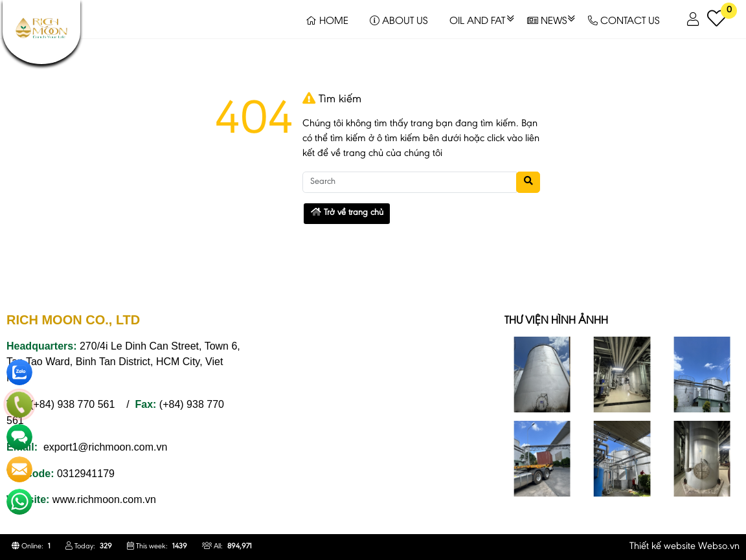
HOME (327, 19)
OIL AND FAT (477, 19)
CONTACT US (624, 19)
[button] (694, 19)
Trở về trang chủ (347, 213)
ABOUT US (399, 19)
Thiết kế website (662, 546)
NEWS (547, 19)
